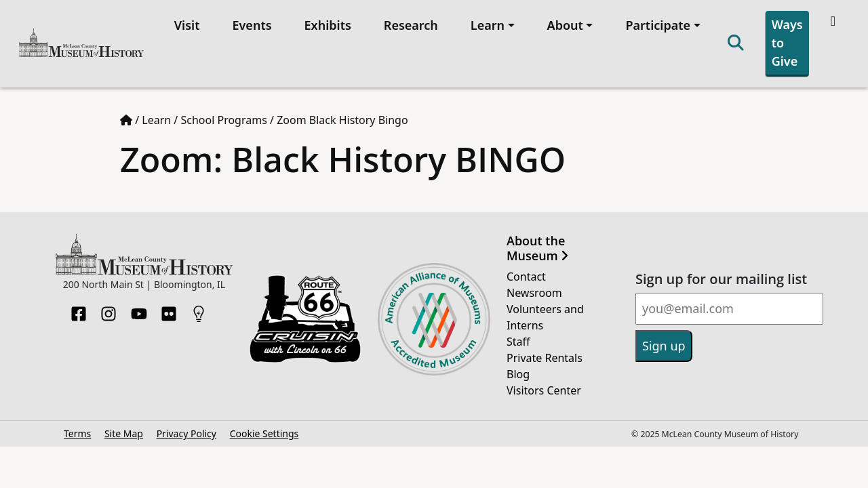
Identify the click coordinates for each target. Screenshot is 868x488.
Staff (518, 342)
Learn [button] (488, 25)
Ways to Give (787, 43)
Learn (156, 120)
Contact (526, 277)
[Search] (736, 44)
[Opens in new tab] (305, 318)
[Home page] (126, 120)
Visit (187, 25)
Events (252, 25)
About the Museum (537, 248)
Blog (518, 374)
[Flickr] (169, 310)
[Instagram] (108, 310)
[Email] (729, 309)
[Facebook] (79, 310)
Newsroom (534, 293)
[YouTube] (139, 310)
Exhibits (328, 25)
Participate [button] (658, 25)
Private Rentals (545, 358)
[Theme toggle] (834, 21)
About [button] (565, 25)
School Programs (223, 120)
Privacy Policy (186, 433)
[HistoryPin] (199, 310)
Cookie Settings (264, 433)
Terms (77, 433)
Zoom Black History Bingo (342, 120)
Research (411, 25)
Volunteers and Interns (545, 317)
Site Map (124, 433)
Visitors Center (544, 390)
